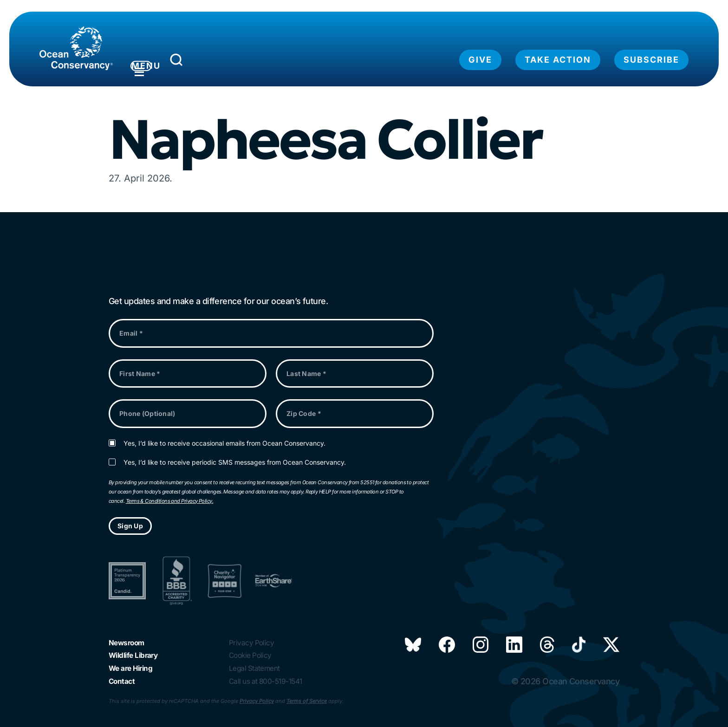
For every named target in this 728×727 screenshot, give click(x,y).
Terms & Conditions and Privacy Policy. (169, 492)
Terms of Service (307, 701)
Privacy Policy (257, 701)
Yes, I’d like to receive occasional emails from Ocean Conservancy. (224, 434)
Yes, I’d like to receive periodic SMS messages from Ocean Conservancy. (235, 454)
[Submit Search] (220, 62)
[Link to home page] (76, 48)
